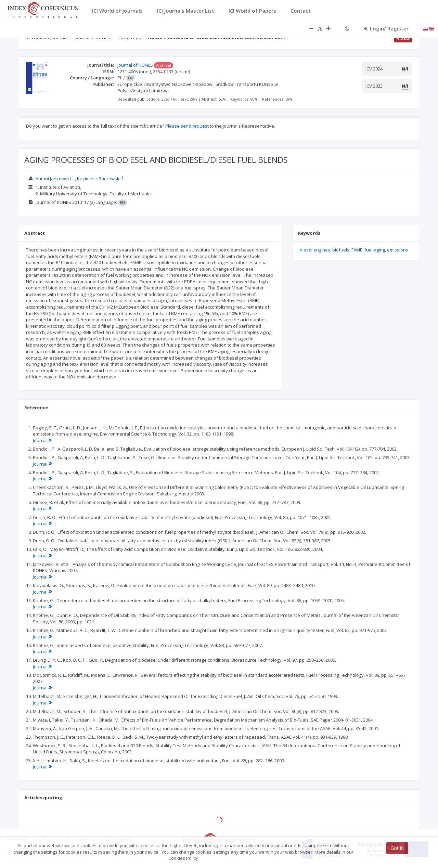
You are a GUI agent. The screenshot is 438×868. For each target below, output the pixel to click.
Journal (42, 440)
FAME (357, 250)
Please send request (187, 126)
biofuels (341, 250)
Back (403, 38)
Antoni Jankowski (53, 179)
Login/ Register (386, 28)
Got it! (397, 848)
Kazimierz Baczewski (99, 179)
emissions (398, 250)
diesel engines (315, 250)
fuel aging (375, 250)
